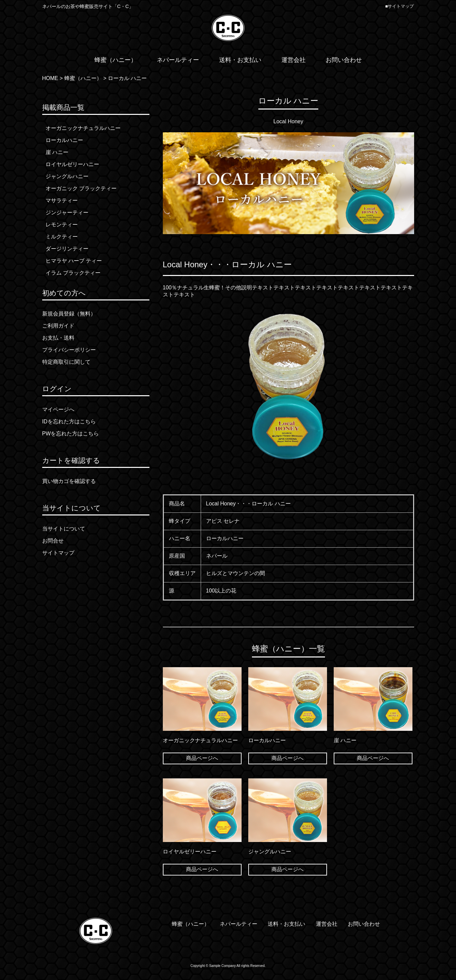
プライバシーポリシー (69, 350)
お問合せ (53, 541)
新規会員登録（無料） (69, 314)
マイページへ (58, 409)
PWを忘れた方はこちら (71, 434)
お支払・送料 (58, 338)
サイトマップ (58, 553)
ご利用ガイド (58, 326)
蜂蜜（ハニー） (83, 78)
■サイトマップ (400, 6)
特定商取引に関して (66, 362)
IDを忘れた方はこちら (69, 422)
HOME (50, 78)
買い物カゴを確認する (69, 481)
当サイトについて (64, 529)
